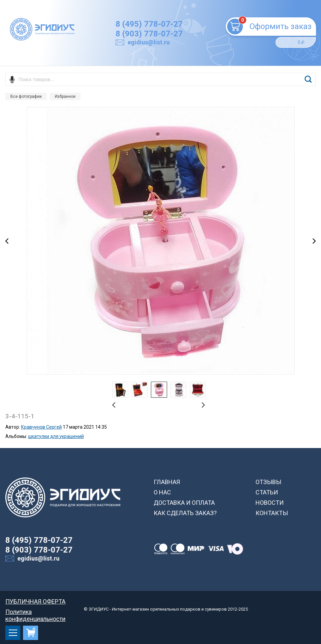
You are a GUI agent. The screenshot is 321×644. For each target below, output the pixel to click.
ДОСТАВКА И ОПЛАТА (184, 503)
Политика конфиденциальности (35, 612)
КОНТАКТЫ (272, 513)
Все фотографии (26, 96)
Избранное (65, 96)
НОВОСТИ (270, 503)
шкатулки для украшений (56, 436)
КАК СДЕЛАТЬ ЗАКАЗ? (185, 513)
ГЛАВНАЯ (167, 482)
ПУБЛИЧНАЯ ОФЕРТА (35, 601)
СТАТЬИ (267, 492)
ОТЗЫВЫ (268, 482)
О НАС (162, 492)
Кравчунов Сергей (41, 427)
